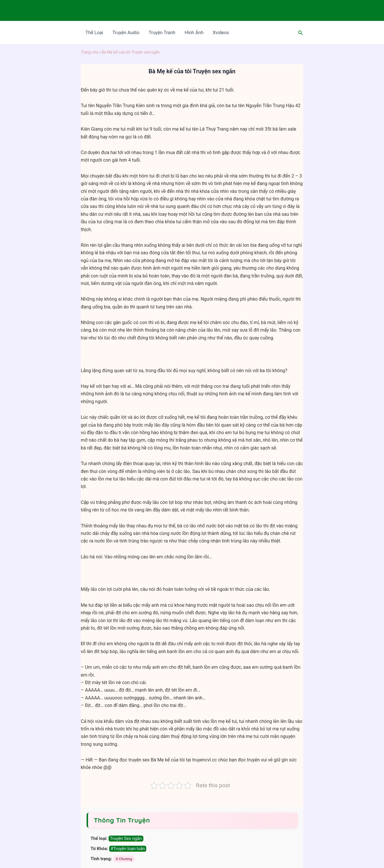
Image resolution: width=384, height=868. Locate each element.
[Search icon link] (301, 33)
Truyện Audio (126, 33)
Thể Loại (94, 33)
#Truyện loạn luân (128, 849)
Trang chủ (89, 52)
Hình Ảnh (194, 33)
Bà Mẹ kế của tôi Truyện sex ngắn (131, 52)
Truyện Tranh (162, 33)
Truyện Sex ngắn (126, 838)
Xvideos (221, 33)
